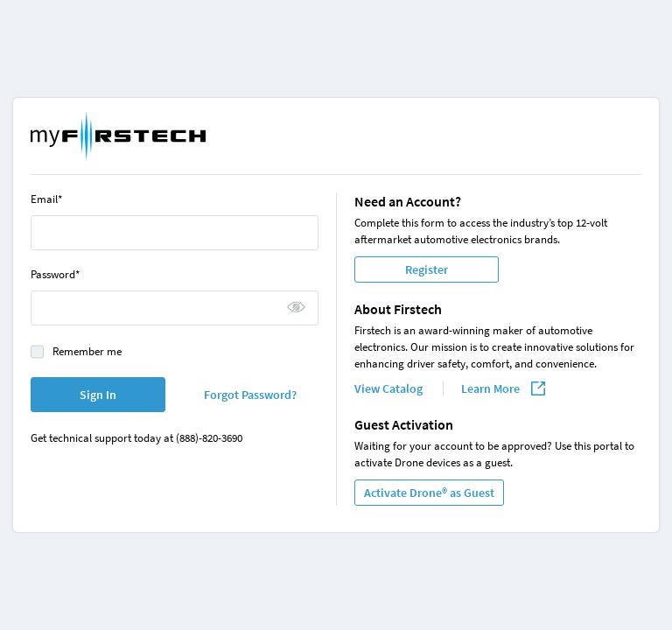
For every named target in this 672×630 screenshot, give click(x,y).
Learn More (492, 388)
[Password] (175, 308)
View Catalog (390, 388)
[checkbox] (37, 351)
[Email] (175, 233)
